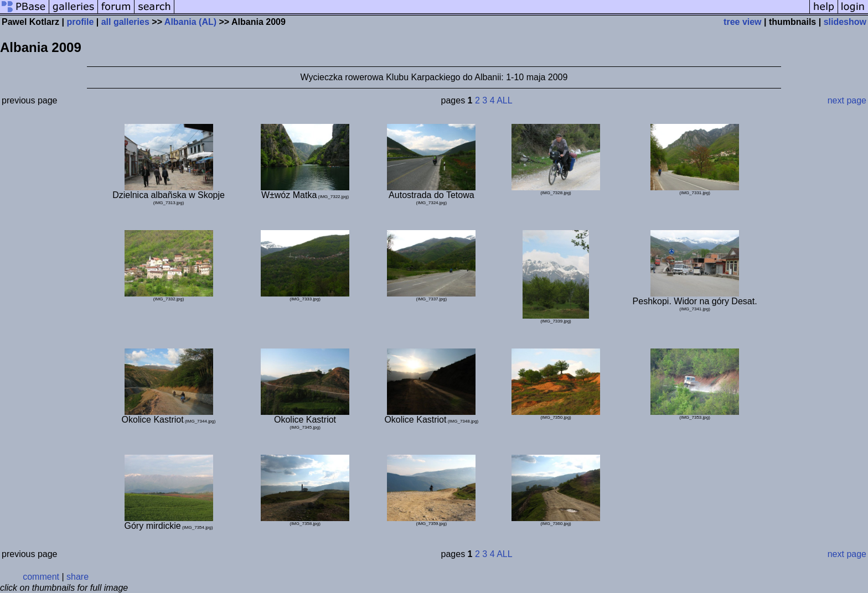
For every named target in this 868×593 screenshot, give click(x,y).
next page (847, 100)
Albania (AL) (190, 22)
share (77, 577)
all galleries (125, 22)
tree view (742, 22)
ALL (504, 100)
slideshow (845, 22)
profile (80, 22)
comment (41, 577)
